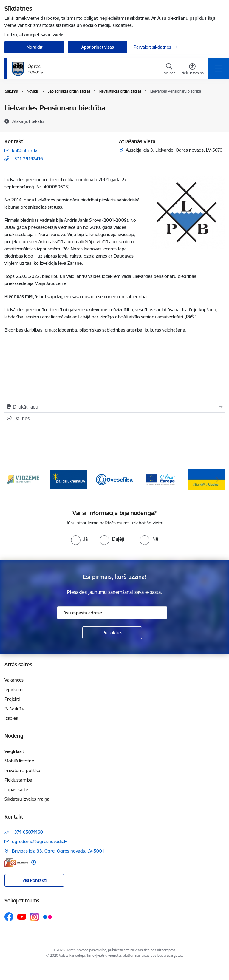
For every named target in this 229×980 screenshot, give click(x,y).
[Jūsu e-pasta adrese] (112, 613)
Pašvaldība (15, 709)
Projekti (12, 699)
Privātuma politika (22, 770)
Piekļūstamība (18, 780)
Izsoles (11, 718)
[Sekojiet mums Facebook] (9, 917)
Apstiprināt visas (98, 47)
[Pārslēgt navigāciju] (219, 69)
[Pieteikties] (112, 633)
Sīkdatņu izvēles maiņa (27, 799)
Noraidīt (34, 47)
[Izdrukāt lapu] (114, 407)
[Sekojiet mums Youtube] (22, 916)
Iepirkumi (14, 689)
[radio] (79, 539)
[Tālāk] (218, 480)
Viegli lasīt (14, 751)
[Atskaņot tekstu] (28, 121)
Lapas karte (16, 789)
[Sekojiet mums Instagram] (35, 917)
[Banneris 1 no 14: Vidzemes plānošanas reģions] (23, 479)
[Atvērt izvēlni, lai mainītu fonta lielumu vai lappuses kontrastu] (192, 70)
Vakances (14, 680)
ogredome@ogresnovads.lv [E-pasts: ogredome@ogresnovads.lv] (40, 841)
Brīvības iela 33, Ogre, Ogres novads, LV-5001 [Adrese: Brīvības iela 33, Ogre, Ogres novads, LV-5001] (58, 851)
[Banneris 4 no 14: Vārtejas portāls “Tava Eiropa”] (160, 479)
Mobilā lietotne (19, 761)
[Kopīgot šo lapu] (114, 418)
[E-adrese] (16, 862)
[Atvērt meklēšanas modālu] (169, 70)
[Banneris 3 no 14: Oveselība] (114, 479)
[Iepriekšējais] (11, 480)
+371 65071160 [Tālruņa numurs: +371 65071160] (27, 832)
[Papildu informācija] (34, 862)
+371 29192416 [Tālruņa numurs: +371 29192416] (27, 159)
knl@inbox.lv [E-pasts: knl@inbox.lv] (24, 151)
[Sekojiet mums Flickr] (47, 916)
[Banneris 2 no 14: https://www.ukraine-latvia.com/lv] (69, 479)
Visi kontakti (34, 880)
